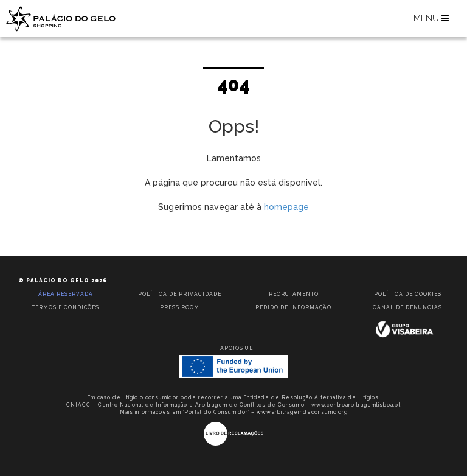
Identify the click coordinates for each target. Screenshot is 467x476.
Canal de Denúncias (407, 307)
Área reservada (66, 294)
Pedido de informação (293, 307)
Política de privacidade (180, 294)
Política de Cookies (408, 294)
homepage (286, 207)
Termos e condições (65, 307)
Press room (180, 307)
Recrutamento (294, 294)
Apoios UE (237, 348)
